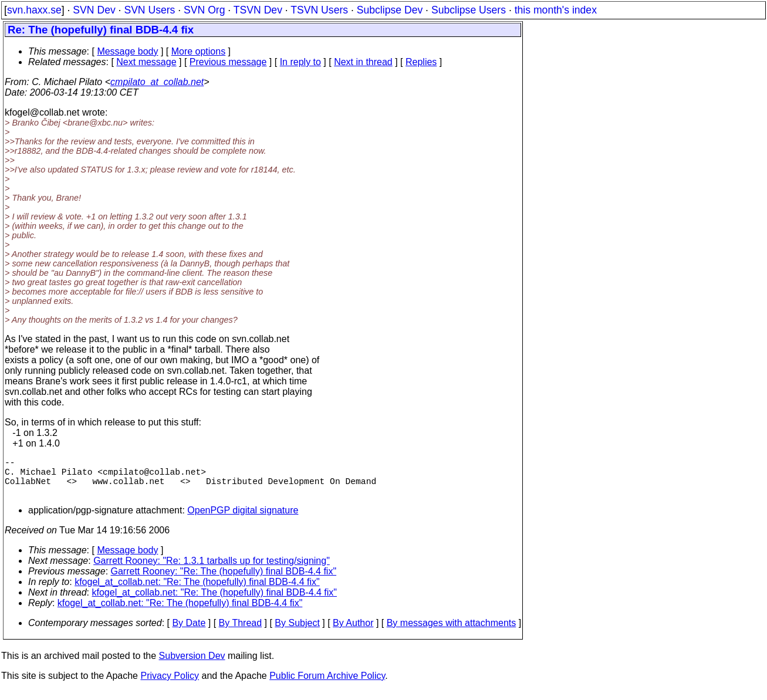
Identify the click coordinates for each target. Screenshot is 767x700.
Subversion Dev (192, 665)
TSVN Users (319, 10)
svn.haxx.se (34, 10)
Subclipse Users (469, 10)
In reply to (300, 62)
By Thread (241, 632)
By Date (189, 632)
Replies (421, 62)
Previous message (228, 62)
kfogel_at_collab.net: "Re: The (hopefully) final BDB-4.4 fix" (197, 591)
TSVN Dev (258, 10)
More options (199, 51)
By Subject (297, 632)
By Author (353, 632)
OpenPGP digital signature (243, 520)
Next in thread (363, 62)
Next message (146, 62)
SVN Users (149, 10)
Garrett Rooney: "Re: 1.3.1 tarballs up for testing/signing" (212, 570)
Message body (127, 51)
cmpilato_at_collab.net (157, 82)
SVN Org (204, 10)
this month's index (556, 10)
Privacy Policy (170, 685)
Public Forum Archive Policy (327, 685)
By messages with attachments (452, 632)
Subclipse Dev (390, 10)
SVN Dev (94, 10)
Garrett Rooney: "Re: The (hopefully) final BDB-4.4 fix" (224, 581)
